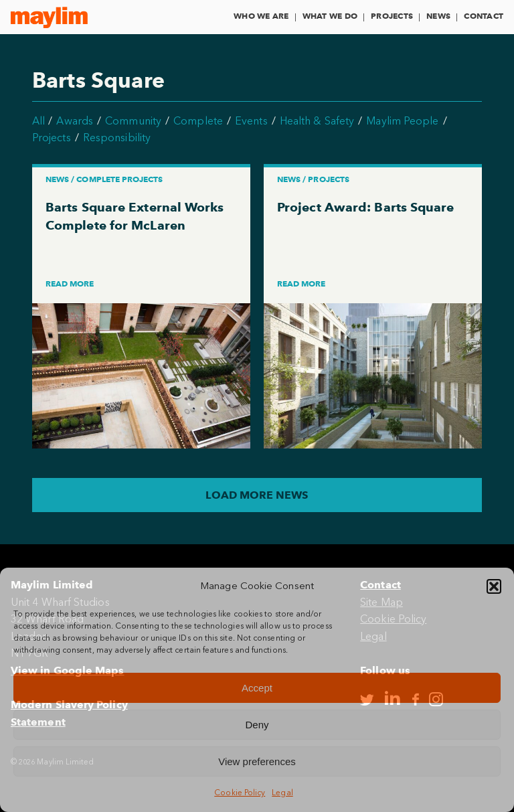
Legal (282, 793)
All (38, 121)
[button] (494, 586)
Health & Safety (317, 121)
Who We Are (261, 16)
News (438, 16)
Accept (257, 688)
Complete (198, 121)
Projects (392, 16)
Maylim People (402, 121)
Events (251, 121)
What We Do (330, 16)
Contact (484, 16)
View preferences (257, 761)
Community (133, 121)
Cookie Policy (240, 793)
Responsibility (117, 138)
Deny (257, 725)
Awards (74, 121)
